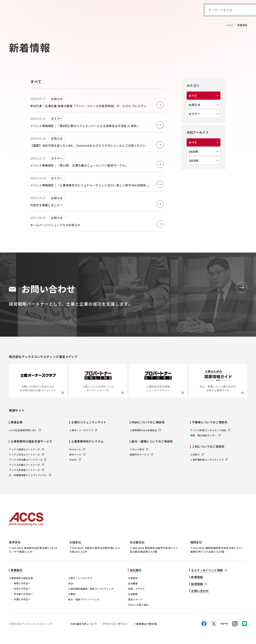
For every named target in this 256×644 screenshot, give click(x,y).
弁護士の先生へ (22, 599)
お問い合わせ (200, 591)
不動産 (72, 594)
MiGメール (77, 449)
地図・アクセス (136, 589)
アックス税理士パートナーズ (26, 449)
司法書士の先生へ (23, 594)
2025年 (204, 161)
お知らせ (204, 105)
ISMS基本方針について (84, 624)
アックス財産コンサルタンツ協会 (210, 430)
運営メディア (135, 599)
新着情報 (197, 577)
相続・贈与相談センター (205, 435)
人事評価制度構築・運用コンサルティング (91, 589)
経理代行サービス (141, 454)
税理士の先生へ (22, 583)
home (230, 25)
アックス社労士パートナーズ (26, 454)
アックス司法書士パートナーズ (28, 460)
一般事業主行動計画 (145, 624)
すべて (204, 96)
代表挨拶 (133, 578)
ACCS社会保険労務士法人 (25, 430)
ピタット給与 (139, 449)
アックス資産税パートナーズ (26, 470)
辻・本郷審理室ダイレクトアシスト (30, 475)
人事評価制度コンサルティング (209, 460)
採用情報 (197, 584)
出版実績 (133, 594)
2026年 (204, 151)
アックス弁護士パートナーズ (26, 465)
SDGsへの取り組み (138, 605)
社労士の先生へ (22, 589)
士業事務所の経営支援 (21, 578)
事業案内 (17, 570)
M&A (71, 583)
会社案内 (136, 570)
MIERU (75, 460)
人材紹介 (197, 454)
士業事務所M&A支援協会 (145, 430)
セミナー (204, 114)
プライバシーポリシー (115, 624)
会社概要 (133, 583)
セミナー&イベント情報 (207, 570)
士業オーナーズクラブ (83, 430)
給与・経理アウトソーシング (84, 599)
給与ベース (77, 454)
